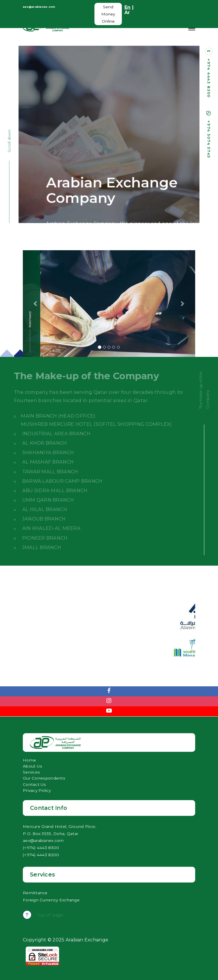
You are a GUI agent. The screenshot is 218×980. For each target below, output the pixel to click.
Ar (127, 12)
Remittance (35, 893)
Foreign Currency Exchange (51, 900)
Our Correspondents (44, 778)
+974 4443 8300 (209, 78)
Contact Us (35, 784)
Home (29, 760)
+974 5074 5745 (209, 139)
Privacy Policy (37, 790)
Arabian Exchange (86, 940)
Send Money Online (108, 14)
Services (31, 772)
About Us (33, 766)
